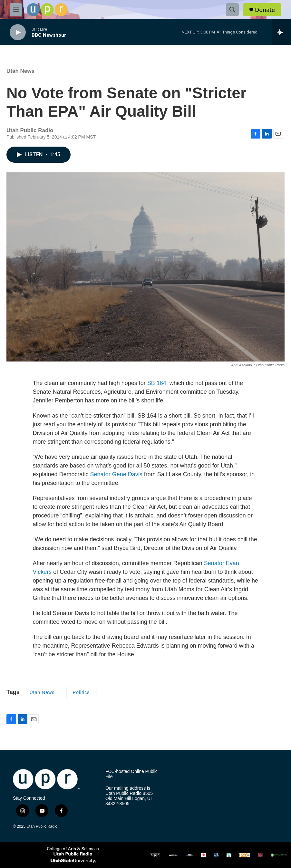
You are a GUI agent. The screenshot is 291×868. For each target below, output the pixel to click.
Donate (265, 10)
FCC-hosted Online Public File (131, 774)
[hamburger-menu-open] (16, 10)
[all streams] (281, 32)
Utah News (20, 71)
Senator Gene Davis (116, 474)
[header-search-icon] (232, 10)
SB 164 (157, 383)
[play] (18, 32)
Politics (81, 692)
